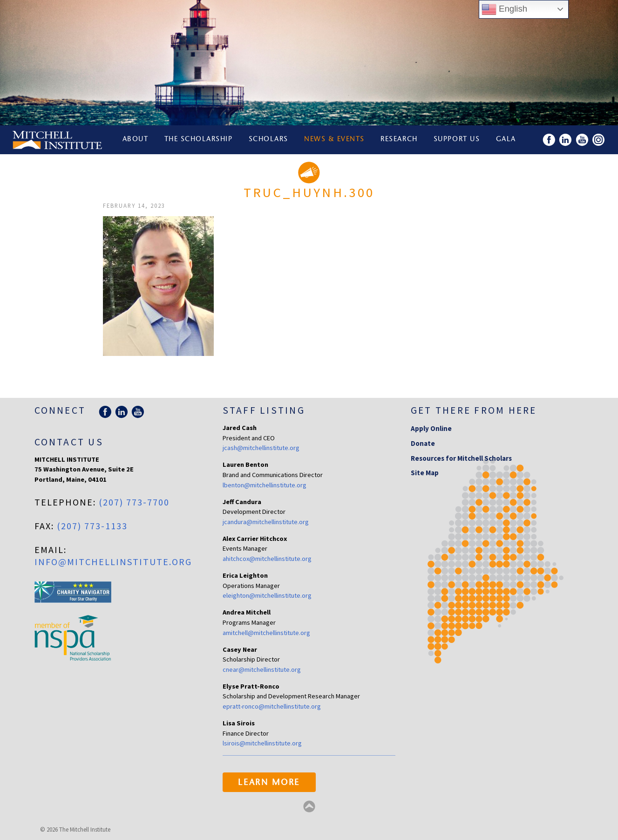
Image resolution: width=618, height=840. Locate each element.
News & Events (334, 140)
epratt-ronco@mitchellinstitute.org (272, 706)
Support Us (457, 140)
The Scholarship (199, 140)
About (136, 140)
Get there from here (474, 410)
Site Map (425, 473)
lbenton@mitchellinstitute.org (265, 485)
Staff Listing (264, 410)
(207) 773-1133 (92, 526)
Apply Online (431, 428)
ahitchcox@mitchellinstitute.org (267, 559)
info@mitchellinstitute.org (113, 562)
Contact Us (69, 442)
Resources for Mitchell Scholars (461, 458)
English (504, 9)
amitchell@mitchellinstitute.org (266, 633)
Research (399, 140)
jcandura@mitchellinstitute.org (266, 522)
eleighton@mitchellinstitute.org (267, 595)
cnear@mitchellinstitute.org (262, 669)
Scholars (268, 140)
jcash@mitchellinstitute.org (261, 448)
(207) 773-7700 (134, 502)
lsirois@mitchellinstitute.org (262, 743)
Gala (506, 140)
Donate (423, 443)
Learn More (269, 783)
